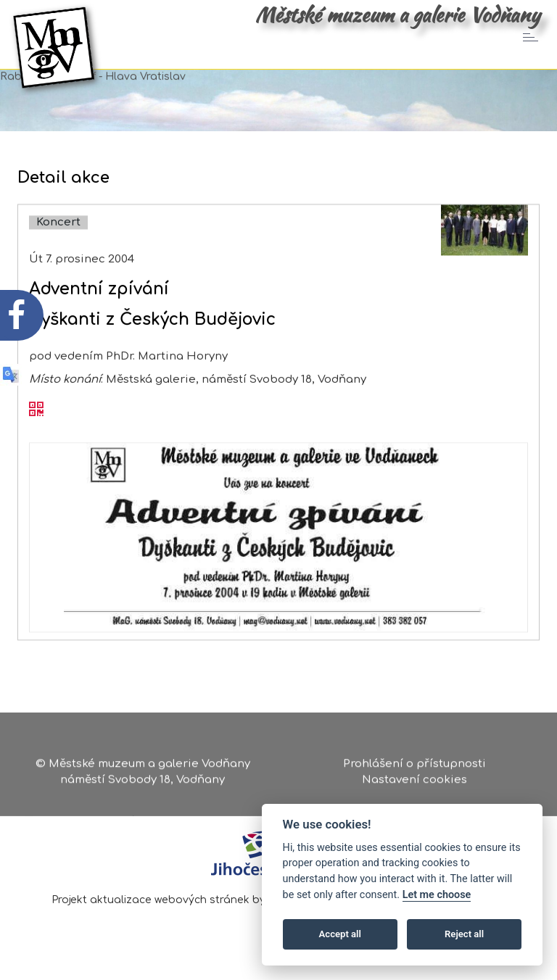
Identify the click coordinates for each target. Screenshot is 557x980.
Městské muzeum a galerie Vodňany (397, 14)
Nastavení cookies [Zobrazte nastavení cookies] (414, 782)
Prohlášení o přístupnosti (414, 767)
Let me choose (437, 895)
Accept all (340, 934)
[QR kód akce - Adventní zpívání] (36, 424)
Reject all (464, 934)
